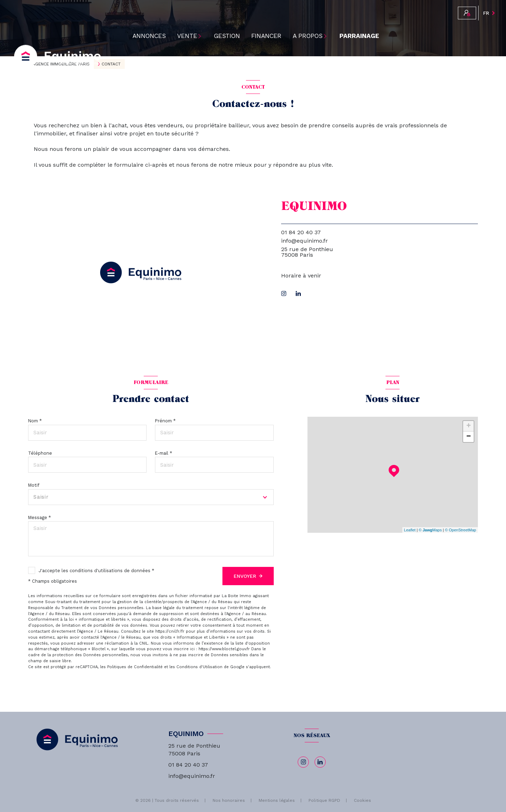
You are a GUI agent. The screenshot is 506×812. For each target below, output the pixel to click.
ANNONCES (149, 36)
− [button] (469, 437)
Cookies (362, 801)
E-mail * (164, 453)
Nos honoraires (229, 800)
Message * (40, 517)
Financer (266, 36)
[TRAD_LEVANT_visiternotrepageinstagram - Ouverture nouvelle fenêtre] (284, 293)
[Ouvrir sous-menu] (203, 36)
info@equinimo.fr (304, 241)
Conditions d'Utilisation (199, 667)
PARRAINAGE (359, 36)
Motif (34, 485)
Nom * (35, 421)
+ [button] (469, 426)
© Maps (430, 530)
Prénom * (165, 421)
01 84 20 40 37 (301, 232)
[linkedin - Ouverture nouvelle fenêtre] (298, 293)
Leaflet (410, 530)
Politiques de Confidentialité (135, 667)
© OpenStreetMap (460, 530)
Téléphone (40, 453)
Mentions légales (277, 800)
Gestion (227, 36)
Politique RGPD (324, 800)
